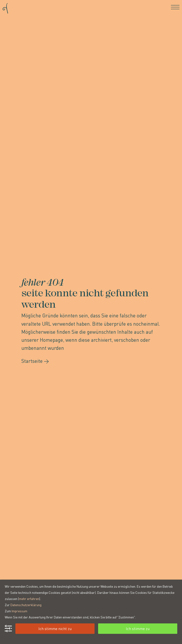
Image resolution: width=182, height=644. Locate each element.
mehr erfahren (29, 599)
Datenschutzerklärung (26, 605)
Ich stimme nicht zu (55, 628)
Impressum (19, 611)
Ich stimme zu (138, 628)
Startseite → (35, 361)
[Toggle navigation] (175, 7)
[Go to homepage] (5, 7)
